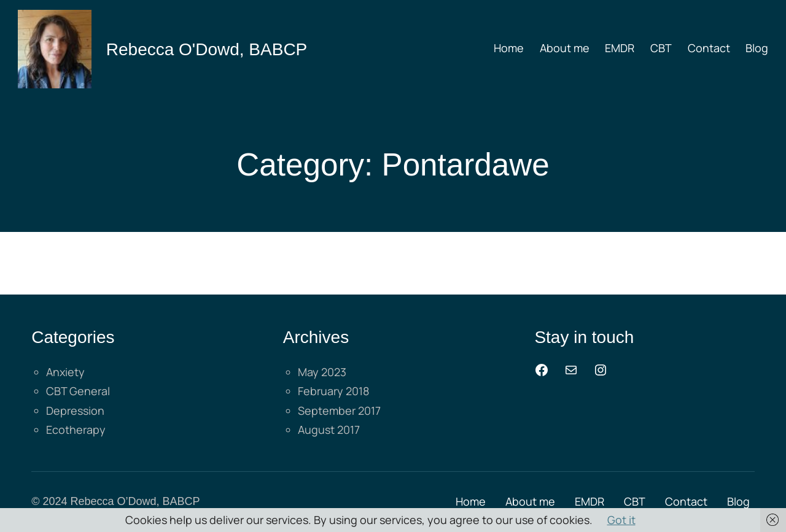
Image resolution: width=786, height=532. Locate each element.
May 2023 (322, 372)
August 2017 (329, 430)
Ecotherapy (76, 430)
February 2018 (333, 391)
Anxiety (65, 372)
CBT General (78, 391)
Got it (621, 520)
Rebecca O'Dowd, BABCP (207, 49)
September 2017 (339, 411)
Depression (75, 411)
